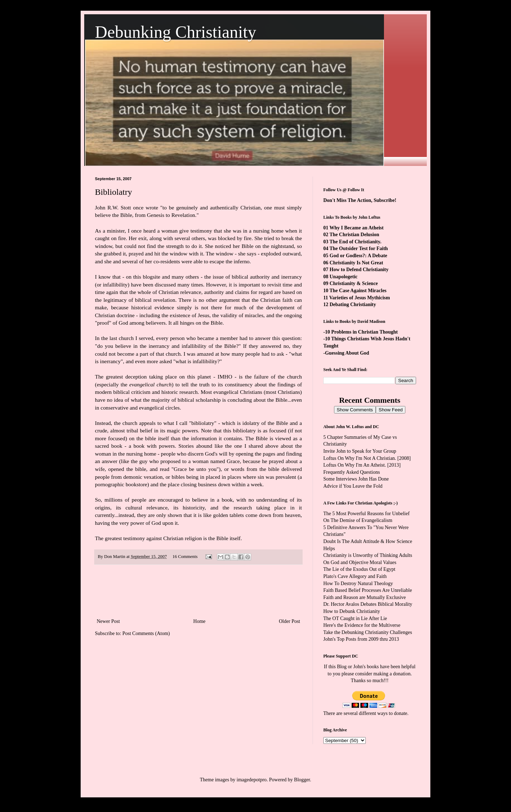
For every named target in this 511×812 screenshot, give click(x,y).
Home (199, 621)
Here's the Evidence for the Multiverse (362, 625)
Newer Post (108, 621)
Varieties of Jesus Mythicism (359, 298)
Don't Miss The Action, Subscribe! (360, 200)
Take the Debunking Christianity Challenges (368, 632)
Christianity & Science (354, 283)
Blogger (302, 780)
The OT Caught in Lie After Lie (355, 618)
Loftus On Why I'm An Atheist (354, 465)
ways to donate (392, 713)
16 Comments (185, 557)
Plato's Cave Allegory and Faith (355, 576)
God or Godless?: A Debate (359, 256)
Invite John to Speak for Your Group (360, 451)
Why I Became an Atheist (356, 228)
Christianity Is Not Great (356, 263)
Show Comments (355, 410)
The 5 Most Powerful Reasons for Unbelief (366, 514)
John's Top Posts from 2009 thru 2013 (361, 639)
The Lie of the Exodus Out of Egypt (359, 569)
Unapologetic (344, 277)
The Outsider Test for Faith (359, 248)
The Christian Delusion (354, 235)
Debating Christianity (353, 304)
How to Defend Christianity (359, 270)
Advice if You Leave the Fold (353, 486)
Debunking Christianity (176, 32)
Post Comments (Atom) (146, 633)
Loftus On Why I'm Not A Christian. (360, 458)
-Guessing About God (346, 353)
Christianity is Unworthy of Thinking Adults (368, 555)
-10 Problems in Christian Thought (361, 332)
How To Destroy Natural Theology (358, 583)
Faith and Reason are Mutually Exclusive (365, 597)
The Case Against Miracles (358, 291)
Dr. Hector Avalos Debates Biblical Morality (368, 604)
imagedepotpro (252, 780)
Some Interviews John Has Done (356, 479)
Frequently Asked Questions (352, 472)
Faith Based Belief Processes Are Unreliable (368, 590)
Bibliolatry (113, 192)
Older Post (290, 621)
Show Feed (391, 410)
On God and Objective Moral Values (360, 562)
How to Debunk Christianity (352, 611)
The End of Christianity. (355, 242)
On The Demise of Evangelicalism (358, 520)
